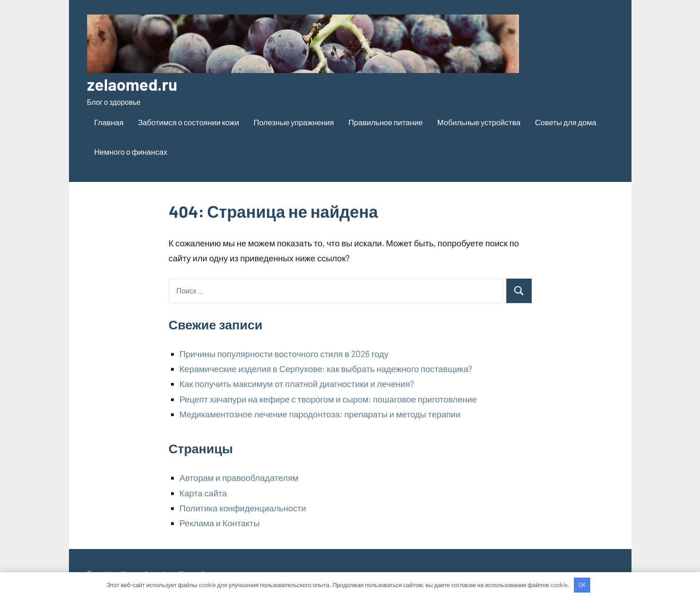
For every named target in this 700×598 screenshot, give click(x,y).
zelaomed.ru (132, 84)
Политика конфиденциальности (243, 508)
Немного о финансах (131, 152)
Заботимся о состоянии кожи (188, 122)
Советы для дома (565, 122)
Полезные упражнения (294, 122)
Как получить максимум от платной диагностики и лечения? (297, 384)
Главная (109, 122)
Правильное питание (386, 122)
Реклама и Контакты (220, 523)
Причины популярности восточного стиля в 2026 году (284, 354)
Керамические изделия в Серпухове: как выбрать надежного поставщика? (326, 369)
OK (582, 585)
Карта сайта (203, 493)
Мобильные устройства (479, 122)
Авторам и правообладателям (239, 478)
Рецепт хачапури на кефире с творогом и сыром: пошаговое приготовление (328, 399)
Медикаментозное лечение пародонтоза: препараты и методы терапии (320, 414)
